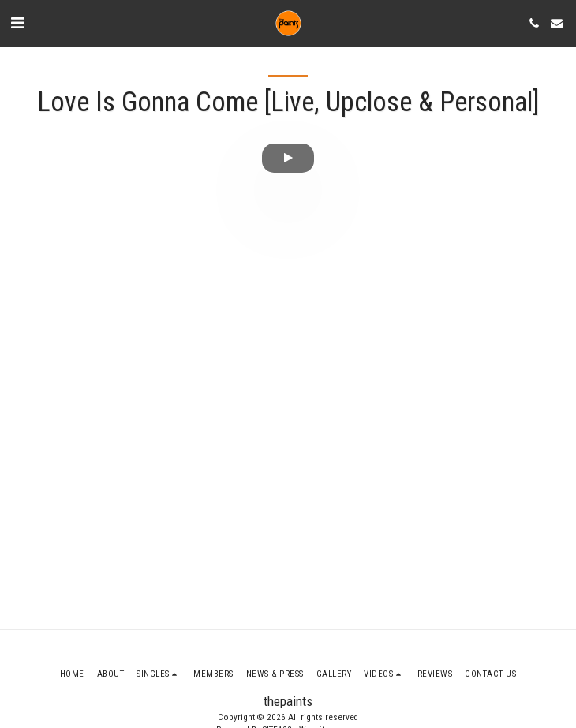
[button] (17, 23)
